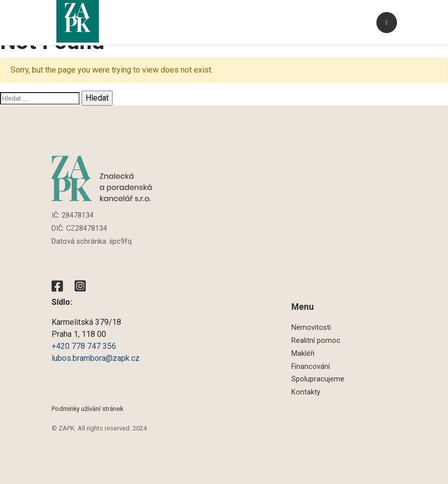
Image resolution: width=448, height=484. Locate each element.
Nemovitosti (311, 328)
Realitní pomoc (316, 341)
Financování (311, 367)
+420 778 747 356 (84, 346)
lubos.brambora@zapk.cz (97, 358)
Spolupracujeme (318, 379)
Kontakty (306, 392)
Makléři (303, 354)
